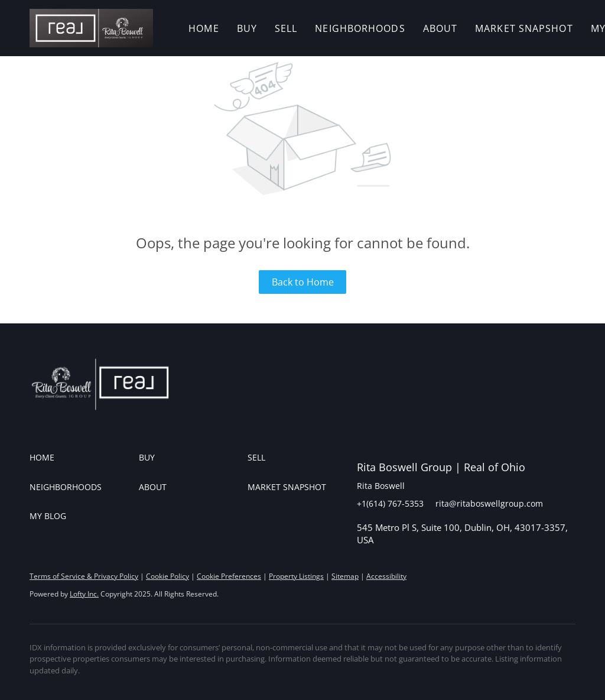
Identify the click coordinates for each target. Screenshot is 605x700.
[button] (91, 28)
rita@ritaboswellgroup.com (489, 503)
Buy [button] (247, 28)
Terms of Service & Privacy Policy (84, 576)
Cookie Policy (167, 576)
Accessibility (386, 576)
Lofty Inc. (84, 594)
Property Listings (296, 576)
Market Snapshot (524, 28)
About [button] (440, 28)
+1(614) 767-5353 (390, 503)
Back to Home (303, 282)
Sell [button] (286, 28)
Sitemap (345, 576)
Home (204, 28)
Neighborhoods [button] (360, 28)
